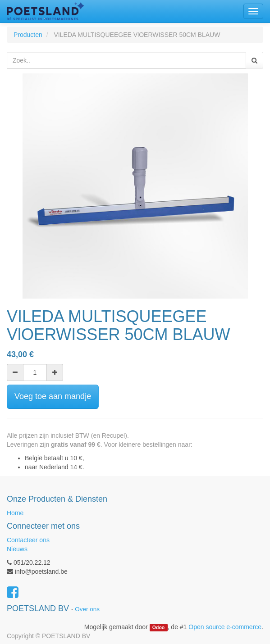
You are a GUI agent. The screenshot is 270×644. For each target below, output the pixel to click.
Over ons (87, 609)
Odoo (158, 627)
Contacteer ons (28, 540)
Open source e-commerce (225, 627)
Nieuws (17, 549)
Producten (28, 35)
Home (15, 513)
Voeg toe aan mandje (53, 396)
